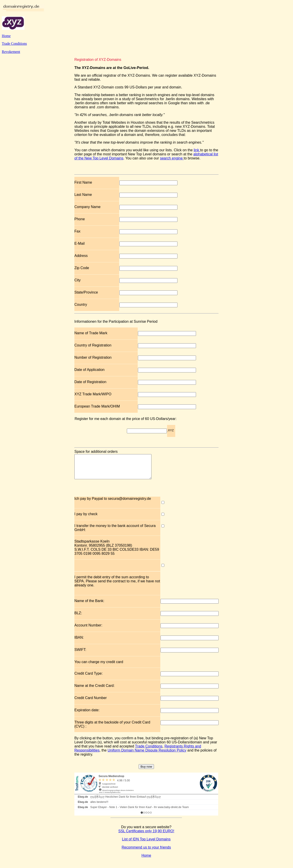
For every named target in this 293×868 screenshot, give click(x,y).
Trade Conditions (14, 44)
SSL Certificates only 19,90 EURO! (146, 836)
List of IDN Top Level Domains (146, 844)
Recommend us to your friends (146, 852)
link (197, 150)
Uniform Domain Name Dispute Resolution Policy (147, 755)
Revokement (11, 52)
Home (6, 36)
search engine (172, 158)
